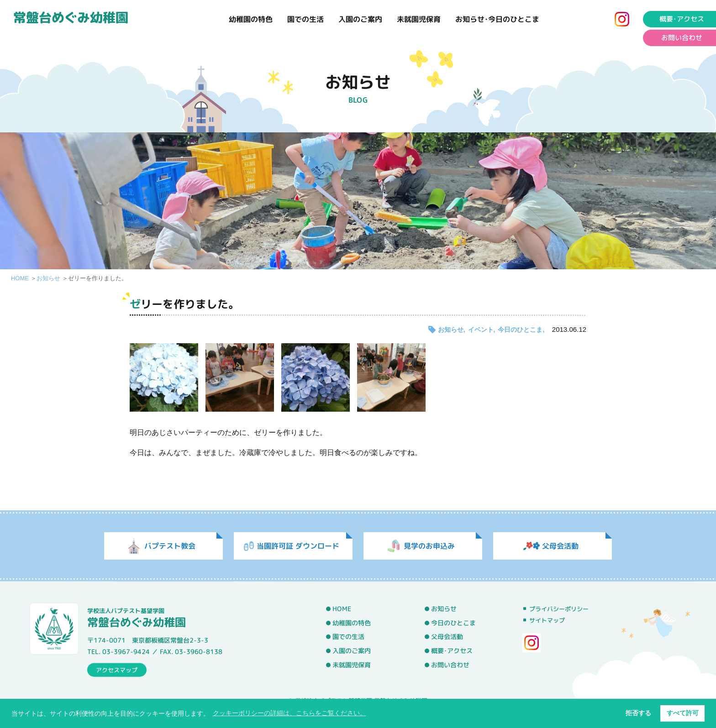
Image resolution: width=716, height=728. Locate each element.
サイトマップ (547, 620)
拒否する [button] (638, 713)
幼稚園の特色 (251, 19)
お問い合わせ (450, 665)
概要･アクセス (452, 651)
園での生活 (305, 19)
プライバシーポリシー (559, 609)
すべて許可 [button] (683, 713)
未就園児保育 (419, 19)
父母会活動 (447, 637)
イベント (481, 330)
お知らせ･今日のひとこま (497, 19)
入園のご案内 (360, 19)
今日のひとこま (520, 330)
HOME (20, 278)
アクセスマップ (117, 670)
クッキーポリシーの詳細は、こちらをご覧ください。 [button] (290, 713)
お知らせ (48, 278)
